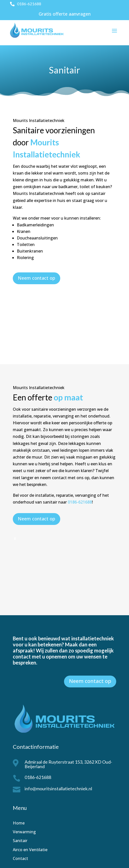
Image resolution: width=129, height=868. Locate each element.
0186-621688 (29, 4)
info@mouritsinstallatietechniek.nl (58, 789)
